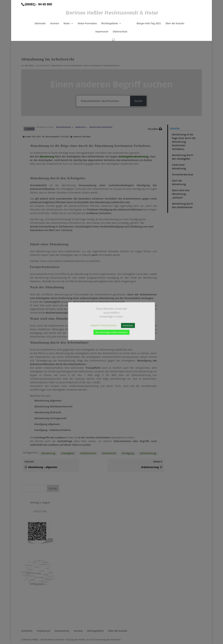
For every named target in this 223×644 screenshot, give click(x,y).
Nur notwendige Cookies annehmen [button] (111, 332)
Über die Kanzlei (175, 23)
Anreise (55, 23)
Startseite (40, 23)
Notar (67, 23)
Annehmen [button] (128, 325)
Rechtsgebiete (110, 23)
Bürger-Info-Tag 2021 (149, 23)
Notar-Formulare (87, 23)
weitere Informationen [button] (104, 325)
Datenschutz (120, 32)
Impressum (102, 32)
